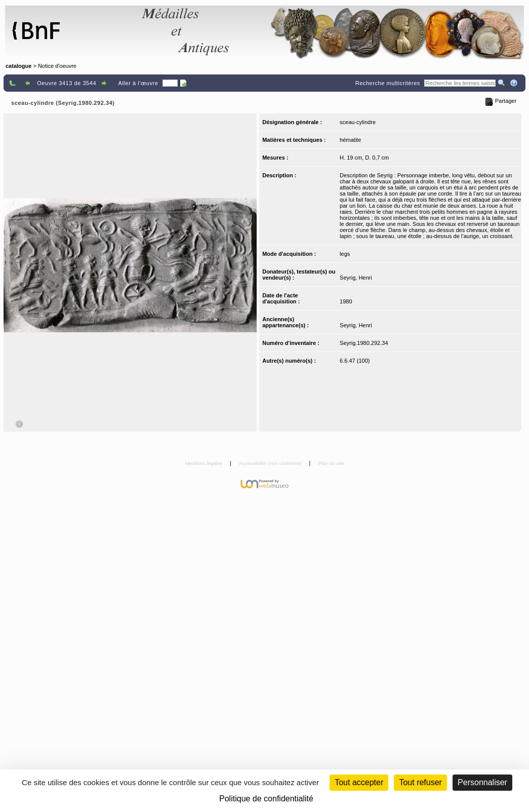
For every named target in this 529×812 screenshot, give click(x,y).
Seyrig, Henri (356, 278)
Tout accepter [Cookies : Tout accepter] (359, 782)
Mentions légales (204, 463)
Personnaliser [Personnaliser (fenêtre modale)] (482, 782)
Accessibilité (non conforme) (271, 463)
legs (345, 254)
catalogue (18, 66)
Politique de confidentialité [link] (266, 799)
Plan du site (331, 463)
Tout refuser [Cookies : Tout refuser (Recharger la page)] (420, 782)
